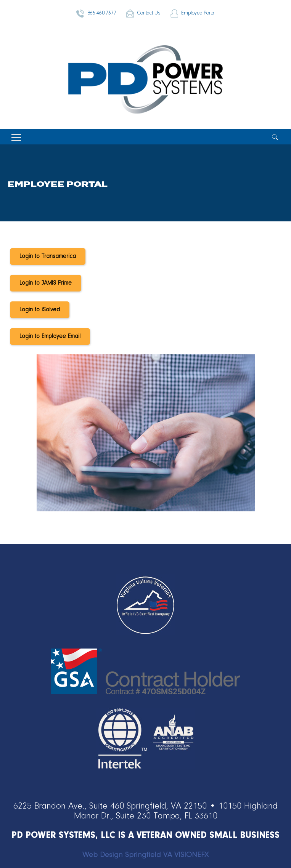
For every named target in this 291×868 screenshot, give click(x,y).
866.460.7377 (102, 13)
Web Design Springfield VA (127, 855)
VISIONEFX (191, 855)
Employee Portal (198, 13)
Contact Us (149, 13)
